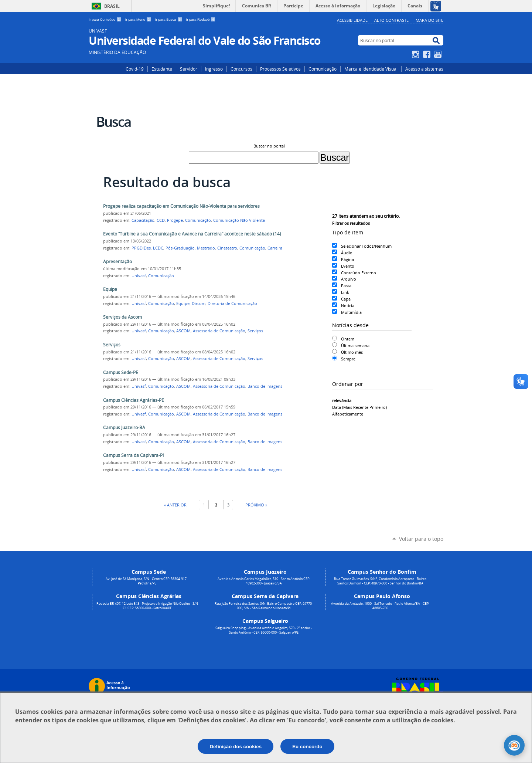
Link (345, 292)
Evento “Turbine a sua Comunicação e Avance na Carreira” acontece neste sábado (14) (192, 234)
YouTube (439, 54)
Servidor (189, 69)
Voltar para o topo (421, 539)
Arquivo (349, 279)
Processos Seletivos (280, 69)
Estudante (162, 69)
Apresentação (117, 262)
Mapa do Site (429, 20)
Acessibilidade (352, 20)
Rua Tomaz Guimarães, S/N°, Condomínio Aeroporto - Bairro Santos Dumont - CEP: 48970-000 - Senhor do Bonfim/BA (380, 581)
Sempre (348, 359)
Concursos (241, 69)
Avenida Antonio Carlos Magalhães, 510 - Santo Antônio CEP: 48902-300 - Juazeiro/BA (264, 581)
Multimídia (351, 312)
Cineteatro (227, 248)
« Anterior (175, 505)
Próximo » (256, 505)
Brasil (112, 6)
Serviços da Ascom (122, 317)
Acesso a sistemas (424, 69)
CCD (161, 220)
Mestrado (206, 248)
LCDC (158, 248)
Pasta (346, 286)
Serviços (255, 331)
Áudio (347, 253)
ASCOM (183, 331)
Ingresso (214, 69)
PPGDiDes (141, 248)
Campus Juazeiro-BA (124, 428)
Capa (346, 299)
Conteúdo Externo (359, 273)
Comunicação (323, 69)
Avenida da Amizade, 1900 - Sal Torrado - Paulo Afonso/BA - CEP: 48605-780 (380, 606)
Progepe (175, 220)
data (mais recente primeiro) (359, 407)
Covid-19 (135, 69)
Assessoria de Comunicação (219, 331)
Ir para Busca (169, 19)
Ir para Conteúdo (105, 19)
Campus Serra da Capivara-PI (133, 455)
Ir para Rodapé (201, 19)
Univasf (139, 276)
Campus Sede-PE (121, 372)
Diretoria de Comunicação (232, 303)
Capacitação (143, 220)
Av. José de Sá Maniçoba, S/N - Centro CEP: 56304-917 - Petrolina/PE (147, 581)
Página (347, 259)
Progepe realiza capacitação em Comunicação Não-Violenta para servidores (181, 206)
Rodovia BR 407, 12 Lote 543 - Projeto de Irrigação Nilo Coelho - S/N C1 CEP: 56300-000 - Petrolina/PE (147, 606)
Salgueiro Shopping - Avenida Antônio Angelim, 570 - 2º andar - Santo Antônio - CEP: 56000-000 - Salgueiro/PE (264, 630)
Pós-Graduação (180, 248)
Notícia (348, 306)
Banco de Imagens (265, 386)
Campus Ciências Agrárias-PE (134, 400)
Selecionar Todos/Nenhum (366, 246)
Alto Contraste (391, 20)
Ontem (348, 339)
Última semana (355, 345)
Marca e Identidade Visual (371, 69)
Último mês (352, 352)
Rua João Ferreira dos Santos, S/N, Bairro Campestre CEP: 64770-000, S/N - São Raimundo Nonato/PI (264, 606)
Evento (348, 266)
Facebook (428, 54)
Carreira (275, 248)
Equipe (110, 289)
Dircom (199, 303)
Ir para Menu (139, 19)
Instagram (417, 54)
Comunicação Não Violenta (239, 220)
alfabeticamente (348, 414)
